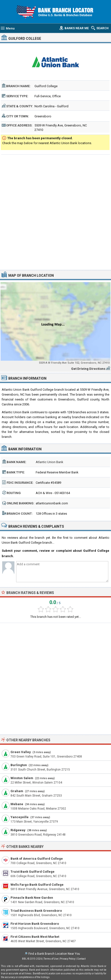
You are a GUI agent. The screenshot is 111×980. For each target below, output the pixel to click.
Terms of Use (51, 959)
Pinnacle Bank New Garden (32, 898)
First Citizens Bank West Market (35, 937)
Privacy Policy (68, 959)
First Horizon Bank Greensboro (35, 924)
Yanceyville (20, 817)
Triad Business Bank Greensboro (36, 911)
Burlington (19, 765)
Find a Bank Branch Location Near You (54, 954)
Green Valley (21, 752)
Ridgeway (18, 830)
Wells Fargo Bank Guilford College (37, 885)
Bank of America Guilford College (37, 859)
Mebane (17, 804)
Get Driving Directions (88, 369)
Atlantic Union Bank (50, 462)
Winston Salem (22, 778)
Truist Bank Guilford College (33, 872)
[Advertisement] (55, 212)
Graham (17, 791)
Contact (81, 959)
